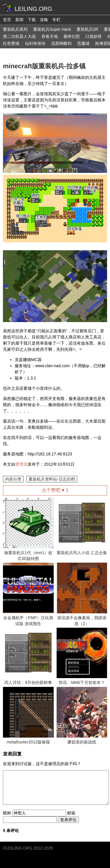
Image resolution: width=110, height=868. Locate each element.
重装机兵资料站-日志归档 (52, 479)
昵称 (7, 813)
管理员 (21, 464)
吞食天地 (50, 36)
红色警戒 (11, 43)
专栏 (56, 20)
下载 (32, 20)
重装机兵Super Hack (52, 29)
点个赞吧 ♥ (55, 490)
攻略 (44, 20)
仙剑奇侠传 (35, 43)
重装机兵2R (87, 29)
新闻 (19, 20)
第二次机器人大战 (19, 36)
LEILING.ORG (19, 848)
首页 (7, 20)
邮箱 (71, 813)
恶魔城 (83, 43)
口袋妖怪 (94, 36)
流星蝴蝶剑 (61, 43)
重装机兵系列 (15, 29)
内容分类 (13, 479)
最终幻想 (72, 36)
